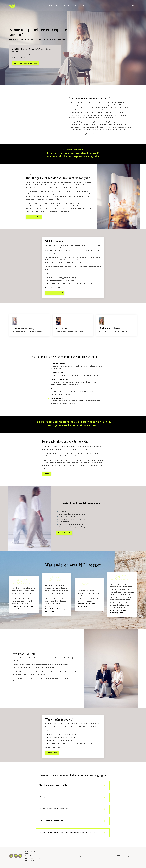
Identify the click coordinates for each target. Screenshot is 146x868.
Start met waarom (30, 854)
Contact (96, 5)
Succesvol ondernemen (32, 859)
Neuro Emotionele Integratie (33, 861)
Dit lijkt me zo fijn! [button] (34, 218)
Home (50, 5)
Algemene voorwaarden (86, 859)
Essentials (67, 5)
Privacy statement (101, 859)
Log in (134, 5)
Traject (57, 5)
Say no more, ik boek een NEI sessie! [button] (26, 63)
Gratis (90, 5)
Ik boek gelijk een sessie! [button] (55, 294)
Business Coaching (30, 857)
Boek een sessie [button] (52, 755)
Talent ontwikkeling (30, 863)
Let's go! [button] (46, 475)
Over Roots (79, 5)
